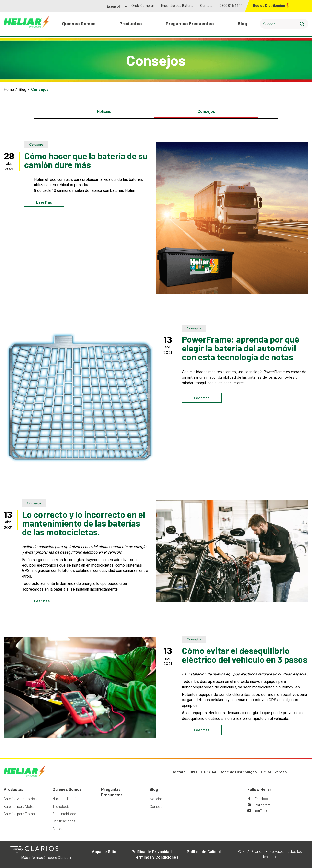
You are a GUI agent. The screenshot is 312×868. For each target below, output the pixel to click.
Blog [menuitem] (242, 24)
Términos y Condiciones (156, 857)
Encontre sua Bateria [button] (177, 6)
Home (9, 90)
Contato (206, 6)
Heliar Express (274, 772)
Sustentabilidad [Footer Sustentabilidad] (64, 814)
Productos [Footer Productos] (13, 790)
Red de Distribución (269, 6)
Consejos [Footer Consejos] (157, 807)
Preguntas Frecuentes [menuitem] (190, 24)
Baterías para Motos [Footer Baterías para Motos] (19, 807)
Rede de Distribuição (238, 772)
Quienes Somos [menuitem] (79, 24)
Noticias (104, 112)
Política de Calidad (204, 852)
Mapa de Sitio (104, 852)
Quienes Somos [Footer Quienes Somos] (67, 790)
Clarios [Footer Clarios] (58, 829)
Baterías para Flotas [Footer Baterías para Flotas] (19, 814)
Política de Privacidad (151, 852)
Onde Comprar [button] (143, 6)
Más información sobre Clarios (49, 858)
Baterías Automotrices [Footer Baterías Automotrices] (21, 799)
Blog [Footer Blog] (154, 790)
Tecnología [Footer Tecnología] (61, 807)
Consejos (206, 112)
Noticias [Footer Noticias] (156, 799)
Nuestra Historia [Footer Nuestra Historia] (65, 799)
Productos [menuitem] (131, 24)
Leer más (44, 202)
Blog (23, 90)
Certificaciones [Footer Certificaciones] (64, 821)
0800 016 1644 (231, 6)
